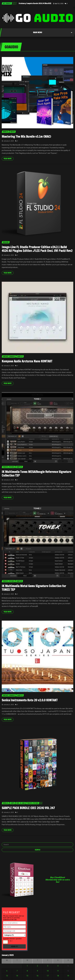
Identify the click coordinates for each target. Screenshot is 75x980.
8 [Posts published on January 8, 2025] (27, 971)
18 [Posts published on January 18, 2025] (58, 976)
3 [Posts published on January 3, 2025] (48, 966)
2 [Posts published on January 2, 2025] (37, 966)
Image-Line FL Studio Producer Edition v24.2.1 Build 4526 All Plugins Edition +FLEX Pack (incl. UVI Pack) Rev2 (37, 249)
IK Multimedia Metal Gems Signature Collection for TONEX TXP (34, 588)
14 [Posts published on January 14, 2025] (17, 976)
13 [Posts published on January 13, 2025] (7, 976)
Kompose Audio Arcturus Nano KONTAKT (27, 361)
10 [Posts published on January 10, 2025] (48, 971)
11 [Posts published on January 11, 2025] (58, 971)
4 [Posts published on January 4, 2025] (58, 966)
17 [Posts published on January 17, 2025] (48, 976)
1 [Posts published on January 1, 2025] (27, 966)
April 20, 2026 (59, 4)
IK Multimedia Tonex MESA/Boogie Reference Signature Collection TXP (36, 474)
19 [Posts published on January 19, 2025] (68, 976)
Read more (8, 159)
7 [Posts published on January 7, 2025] (17, 971)
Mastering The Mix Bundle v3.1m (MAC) (26, 137)
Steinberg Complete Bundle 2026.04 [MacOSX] (35, 3)
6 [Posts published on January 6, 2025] (7, 971)
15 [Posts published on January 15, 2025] (27, 976)
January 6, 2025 (9, 141)
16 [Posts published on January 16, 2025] (37, 976)
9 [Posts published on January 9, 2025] (37, 971)
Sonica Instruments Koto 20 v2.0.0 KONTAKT (30, 700)
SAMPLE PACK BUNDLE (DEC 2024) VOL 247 (28, 808)
